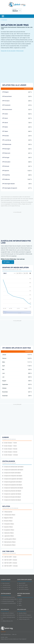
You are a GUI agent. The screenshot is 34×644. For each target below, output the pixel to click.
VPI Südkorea (6, 179)
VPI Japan (5, 131)
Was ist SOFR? (21, 583)
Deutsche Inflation (8, 527)
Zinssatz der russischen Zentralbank (12, 494)
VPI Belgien (6, 92)
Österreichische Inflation (9, 542)
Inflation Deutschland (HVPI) (25, 617)
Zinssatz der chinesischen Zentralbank (12, 476)
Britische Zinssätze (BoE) (7, 601)
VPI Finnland (6, 101)
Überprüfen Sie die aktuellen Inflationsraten (12, 51)
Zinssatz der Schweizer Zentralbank (12, 497)
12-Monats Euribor (6, 589)
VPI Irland (5, 118)
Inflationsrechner (7, 512)
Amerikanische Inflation (9, 515)
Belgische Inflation (8, 518)
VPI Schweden (6, 162)
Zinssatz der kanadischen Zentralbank (12, 485)
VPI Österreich (6, 153)
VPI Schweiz (6, 166)
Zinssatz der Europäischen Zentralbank (12, 479)
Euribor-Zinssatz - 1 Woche (10, 443)
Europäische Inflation (8, 530)
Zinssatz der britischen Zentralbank (12, 473)
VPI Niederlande (7, 144)
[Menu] (3, 16)
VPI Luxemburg (7, 140)
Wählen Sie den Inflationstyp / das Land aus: (13, 259)
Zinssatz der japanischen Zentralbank (12, 482)
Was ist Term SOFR (22, 585)
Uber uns (14, 634)
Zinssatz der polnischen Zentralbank (12, 491)
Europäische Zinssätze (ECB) (8, 603)
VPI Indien (5, 114)
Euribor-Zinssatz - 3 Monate (10, 449)
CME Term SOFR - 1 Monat (9, 557)
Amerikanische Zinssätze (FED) (9, 599)
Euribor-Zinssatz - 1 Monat (9, 446)
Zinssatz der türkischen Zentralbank (12, 500)
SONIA (19, 605)
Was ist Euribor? (5, 583)
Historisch (4, 20)
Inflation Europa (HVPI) (23, 619)
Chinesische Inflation (8, 524)
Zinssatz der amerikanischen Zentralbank (13, 467)
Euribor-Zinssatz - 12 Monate (10, 455)
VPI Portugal (6, 157)
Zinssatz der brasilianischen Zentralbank (13, 470)
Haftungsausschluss (6, 634)
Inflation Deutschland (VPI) (8, 615)
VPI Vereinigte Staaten (9, 184)
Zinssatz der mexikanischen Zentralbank (13, 488)
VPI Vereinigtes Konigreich (10, 188)
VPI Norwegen (6, 149)
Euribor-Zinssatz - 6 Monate (10, 452)
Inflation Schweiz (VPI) (7, 621)
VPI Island (5, 123)
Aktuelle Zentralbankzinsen (8, 597)
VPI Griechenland (7, 109)
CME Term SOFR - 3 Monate (10, 560)
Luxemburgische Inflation (9, 539)
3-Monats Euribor (6, 587)
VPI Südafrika (6, 175)
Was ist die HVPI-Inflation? (24, 615)
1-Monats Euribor (6, 585)
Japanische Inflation (8, 536)
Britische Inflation (7, 521)
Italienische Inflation (8, 533)
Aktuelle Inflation (22, 613)
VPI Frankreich (6, 105)
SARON (20, 599)
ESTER (20, 601)
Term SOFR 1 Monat (23, 587)
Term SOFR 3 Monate (23, 589)
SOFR (19, 603)
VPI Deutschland (7, 96)
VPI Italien (5, 127)
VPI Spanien (6, 171)
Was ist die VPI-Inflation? (7, 613)
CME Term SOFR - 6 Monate (10, 563)
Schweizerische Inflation (9, 545)
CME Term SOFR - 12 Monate (10, 566)
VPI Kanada (5, 136)
